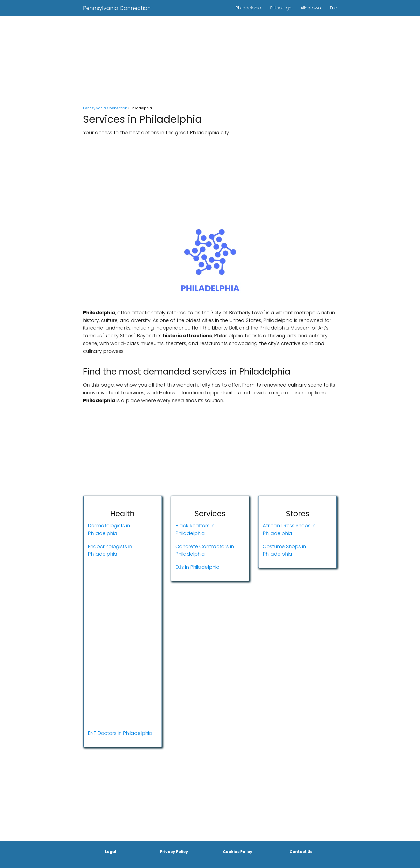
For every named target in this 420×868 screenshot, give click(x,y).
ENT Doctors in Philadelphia (120, 733)
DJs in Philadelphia (198, 567)
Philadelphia (248, 8)
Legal (110, 852)
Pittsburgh (281, 8)
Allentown (311, 8)
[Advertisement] (210, 62)
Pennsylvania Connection (117, 8)
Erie (333, 8)
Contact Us (301, 852)
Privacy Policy (174, 852)
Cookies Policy (238, 852)
